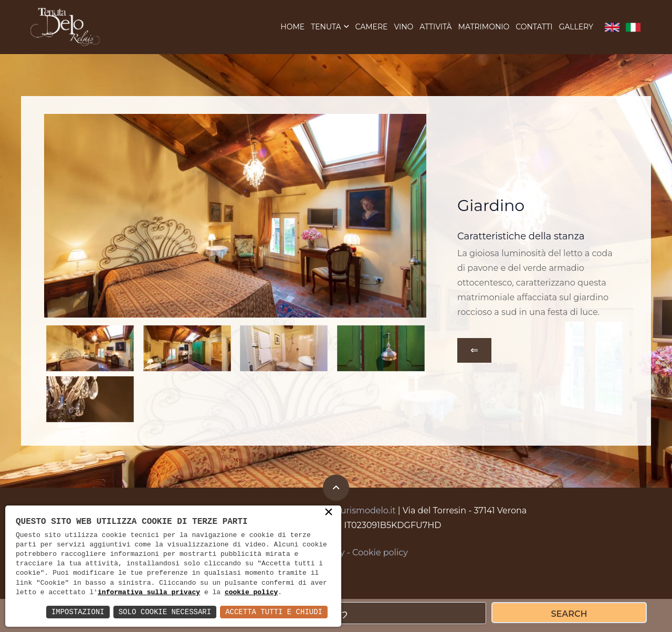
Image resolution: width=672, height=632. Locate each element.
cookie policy (251, 593)
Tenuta (326, 28)
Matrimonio (484, 28)
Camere (371, 28)
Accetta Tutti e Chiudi (274, 612)
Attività (435, 28)
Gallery (576, 28)
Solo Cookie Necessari (165, 612)
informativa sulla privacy (149, 593)
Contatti (534, 28)
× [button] (329, 513)
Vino (403, 28)
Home (292, 28)
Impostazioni (78, 612)
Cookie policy (380, 555)
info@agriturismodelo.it (346, 513)
